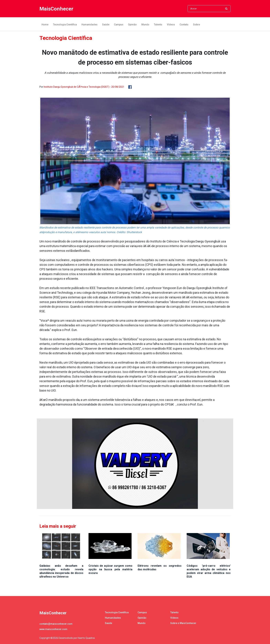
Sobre (196, 25)
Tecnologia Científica (65, 25)
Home (45, 25)
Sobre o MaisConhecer (183, 623)
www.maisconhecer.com (53, 629)
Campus (119, 25)
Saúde (106, 25)
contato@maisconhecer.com (56, 624)
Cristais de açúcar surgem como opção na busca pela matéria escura (110, 569)
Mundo (145, 25)
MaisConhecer (56, 9)
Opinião (132, 25)
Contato (184, 25)
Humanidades (89, 25)
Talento (158, 25)
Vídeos (171, 25)
